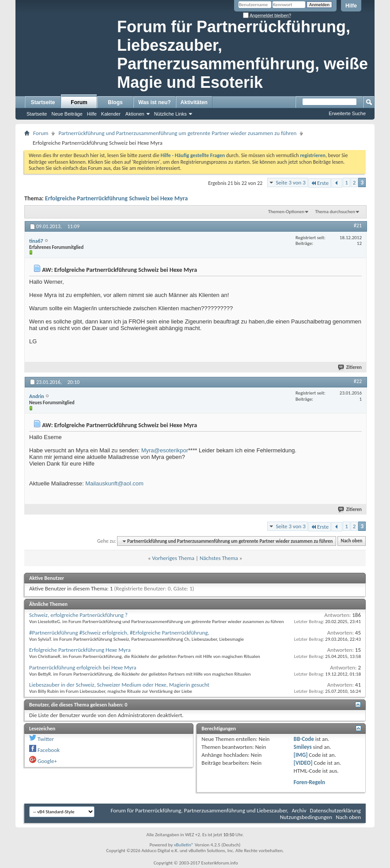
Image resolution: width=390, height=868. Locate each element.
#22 (358, 381)
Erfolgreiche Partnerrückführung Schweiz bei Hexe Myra (116, 198)
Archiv (299, 810)
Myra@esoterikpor (165, 450)
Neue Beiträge (67, 114)
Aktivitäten (194, 102)
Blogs (115, 102)
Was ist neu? (155, 102)
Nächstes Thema (219, 558)
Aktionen (135, 114)
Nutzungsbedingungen (306, 817)
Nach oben (351, 541)
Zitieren (350, 367)
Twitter (46, 739)
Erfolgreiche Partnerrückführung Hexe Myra (80, 650)
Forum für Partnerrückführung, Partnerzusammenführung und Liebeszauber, (200, 810)
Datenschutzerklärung (336, 810)
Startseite (43, 102)
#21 (358, 225)
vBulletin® (184, 845)
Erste (320, 183)
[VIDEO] (303, 763)
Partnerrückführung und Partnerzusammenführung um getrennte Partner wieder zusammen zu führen (177, 133)
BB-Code (304, 739)
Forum (79, 102)
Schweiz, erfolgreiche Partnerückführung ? (78, 615)
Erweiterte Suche (347, 113)
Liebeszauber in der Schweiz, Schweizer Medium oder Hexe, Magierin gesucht (119, 685)
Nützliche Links (170, 114)
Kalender (111, 114)
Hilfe (351, 6)
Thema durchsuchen (335, 212)
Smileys (303, 747)
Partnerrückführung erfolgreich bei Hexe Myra (83, 667)
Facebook (49, 750)
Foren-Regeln (309, 782)
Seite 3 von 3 (291, 182)
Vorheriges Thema (173, 558)
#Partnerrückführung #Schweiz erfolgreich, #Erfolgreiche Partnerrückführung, (119, 633)
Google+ (47, 761)
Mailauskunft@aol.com (114, 483)
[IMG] (301, 755)
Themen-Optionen (286, 212)
